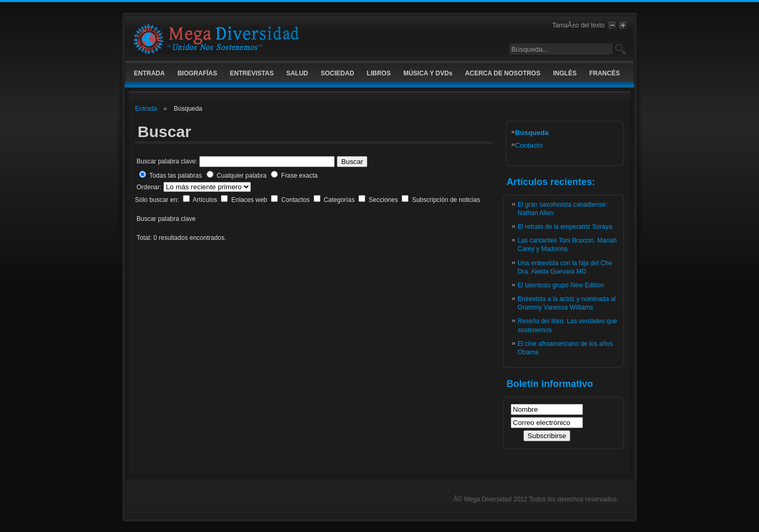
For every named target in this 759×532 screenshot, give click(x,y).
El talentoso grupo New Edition (561, 285)
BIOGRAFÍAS (197, 73)
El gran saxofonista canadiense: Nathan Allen (562, 209)
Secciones (385, 200)
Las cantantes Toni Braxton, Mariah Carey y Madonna (567, 245)
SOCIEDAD (337, 73)
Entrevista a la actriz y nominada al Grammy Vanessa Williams (567, 303)
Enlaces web (250, 200)
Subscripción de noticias (446, 200)
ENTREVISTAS (252, 73)
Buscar (352, 162)
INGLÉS (565, 73)
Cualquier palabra (242, 176)
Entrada (146, 109)
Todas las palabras (176, 176)
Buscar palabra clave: (167, 161)
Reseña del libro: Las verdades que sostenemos (567, 325)
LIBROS (379, 73)
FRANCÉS (605, 73)
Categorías (340, 200)
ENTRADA (149, 73)
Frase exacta (299, 176)
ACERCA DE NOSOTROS (503, 73)
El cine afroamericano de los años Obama (565, 348)
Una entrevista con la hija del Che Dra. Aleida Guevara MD (565, 267)
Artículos (206, 200)
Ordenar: (150, 187)
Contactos (296, 200)
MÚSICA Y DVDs (428, 73)
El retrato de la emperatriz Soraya (565, 227)
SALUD (297, 73)
